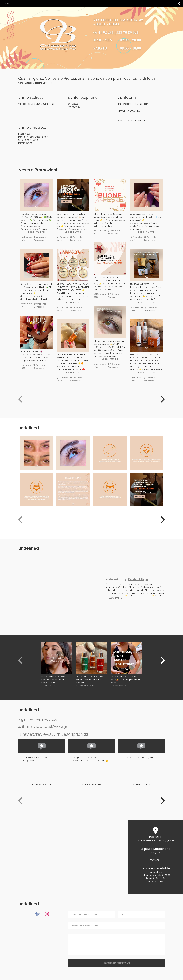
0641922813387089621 (156, 856)
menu (7, 3)
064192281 (91, 106)
